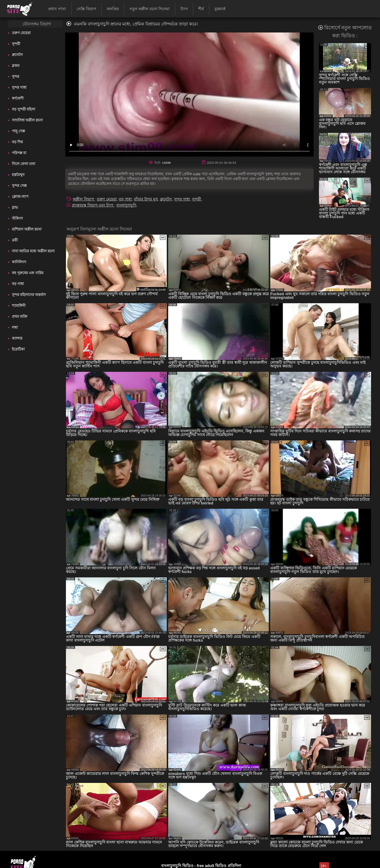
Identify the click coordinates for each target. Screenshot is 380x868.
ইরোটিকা (18, 349)
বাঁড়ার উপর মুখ (146, 199)
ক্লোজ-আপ (20, 196)
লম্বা (15, 327)
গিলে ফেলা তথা (24, 164)
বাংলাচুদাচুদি (126, 205)
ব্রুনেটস (17, 55)
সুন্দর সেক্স (19, 186)
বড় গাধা (18, 284)
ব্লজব (16, 66)
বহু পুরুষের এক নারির (28, 273)
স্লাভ (15, 207)
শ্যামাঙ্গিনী (19, 306)
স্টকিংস (17, 218)
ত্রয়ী (15, 240)
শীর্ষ (201, 9)
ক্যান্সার (17, 338)
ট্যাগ (184, 9)
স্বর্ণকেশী (18, 98)
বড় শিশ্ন (17, 142)
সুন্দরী (16, 44)
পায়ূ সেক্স (18, 131)
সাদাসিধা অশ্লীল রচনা (27, 120)
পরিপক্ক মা (19, 153)
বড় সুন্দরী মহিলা (24, 109)
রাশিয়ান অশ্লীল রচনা (27, 229)
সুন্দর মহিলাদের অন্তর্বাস (29, 295)
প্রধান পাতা (57, 9)
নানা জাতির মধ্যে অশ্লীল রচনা (33, 251)
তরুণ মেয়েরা (21, 33)
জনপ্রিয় (113, 9)
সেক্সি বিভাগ (86, 9)
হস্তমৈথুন (18, 175)
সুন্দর (16, 76)
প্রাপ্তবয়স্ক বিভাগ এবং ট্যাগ (93, 205)
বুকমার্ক (220, 9)
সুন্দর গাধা (19, 87)
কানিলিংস (19, 262)
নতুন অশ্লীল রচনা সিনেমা (150, 9)
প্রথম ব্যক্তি (20, 316)
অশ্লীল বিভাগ (84, 199)
